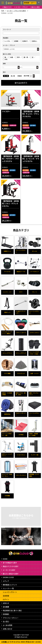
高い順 (13, 76)
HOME (5, 559)
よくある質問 (8, 625)
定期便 (15, 41)
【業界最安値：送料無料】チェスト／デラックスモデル (31, 114)
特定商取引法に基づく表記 (12, 610)
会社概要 (6, 607)
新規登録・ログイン (30, 3)
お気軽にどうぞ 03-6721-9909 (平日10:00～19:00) (21, 642)
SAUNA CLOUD (8, 577)
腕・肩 (25, 57)
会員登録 (6, 596)
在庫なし (34, 41)
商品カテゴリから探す (11, 566)
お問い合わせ (8, 629)
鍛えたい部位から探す (11, 574)
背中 (17, 57)
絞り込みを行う (21, 83)
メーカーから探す (9, 570)
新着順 (20, 76)
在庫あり (24, 41)
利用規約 (6, 614)
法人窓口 (6, 621)
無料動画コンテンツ (10, 585)
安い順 (6, 76)
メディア (6, 581)
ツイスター (6, 111)
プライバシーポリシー (11, 618)
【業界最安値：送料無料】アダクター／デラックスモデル (10, 159)
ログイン (6, 599)
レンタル (6, 41)
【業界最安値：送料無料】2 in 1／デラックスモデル (10, 203)
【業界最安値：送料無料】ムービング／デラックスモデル (31, 159)
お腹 (11, 57)
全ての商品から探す (10, 563)
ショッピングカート (10, 592)
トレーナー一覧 (8, 588)
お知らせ (6, 603)
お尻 (5, 59)
